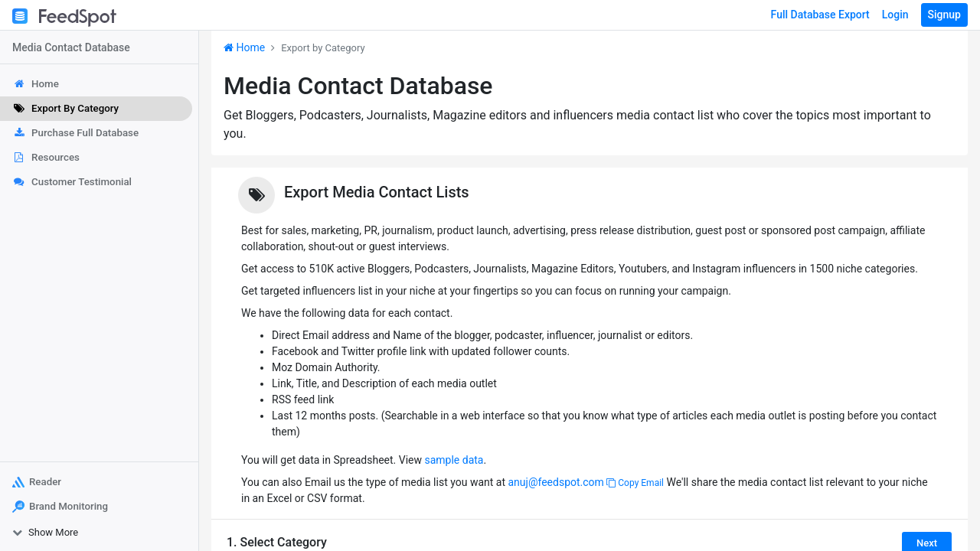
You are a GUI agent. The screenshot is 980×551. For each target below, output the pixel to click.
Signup (944, 15)
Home (244, 47)
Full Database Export (820, 15)
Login (895, 15)
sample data (454, 460)
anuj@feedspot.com (555, 482)
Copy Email (635, 483)
